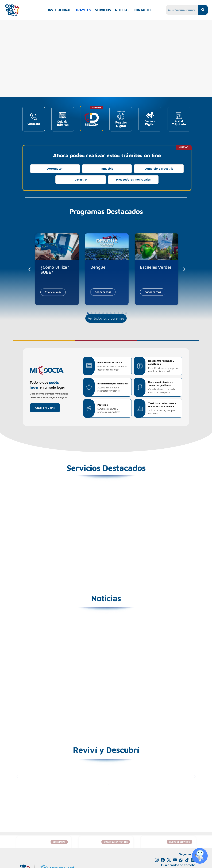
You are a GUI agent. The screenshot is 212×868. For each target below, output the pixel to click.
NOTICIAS (122, 10)
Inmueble (107, 169)
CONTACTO (142, 10)
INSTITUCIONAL (60, 10)
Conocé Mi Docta (45, 408)
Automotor (55, 169)
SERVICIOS (103, 10)
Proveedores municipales (133, 180)
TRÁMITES (83, 10)
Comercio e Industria (159, 169)
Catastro (81, 180)
